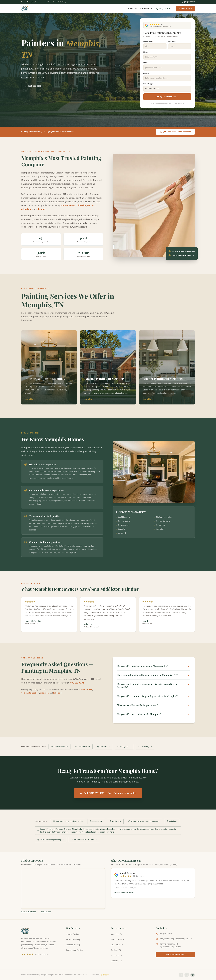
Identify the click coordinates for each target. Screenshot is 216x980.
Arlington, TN (124, 747)
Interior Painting (73, 934)
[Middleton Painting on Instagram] (187, 975)
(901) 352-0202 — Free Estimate (175, 132)
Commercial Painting (75, 950)
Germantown (68, 205)
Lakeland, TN (145, 747)
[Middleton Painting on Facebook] (181, 975)
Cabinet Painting (73, 945)
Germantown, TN (59, 747)
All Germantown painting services (144, 821)
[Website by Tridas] (101, 975)
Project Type (148, 84)
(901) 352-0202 (188, 2)
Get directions (46, 911)
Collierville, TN (83, 747)
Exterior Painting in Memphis (51, 840)
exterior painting (40, 69)
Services (132, 9)
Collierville (81, 205)
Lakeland (40, 209)
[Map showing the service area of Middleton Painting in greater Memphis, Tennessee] (63, 888)
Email (146, 63)
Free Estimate (185, 9)
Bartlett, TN (104, 747)
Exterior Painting (73, 940)
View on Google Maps (29, 911)
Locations (146, 9)
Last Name (173, 42)
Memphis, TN (116, 934)
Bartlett (91, 205)
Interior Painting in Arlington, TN (68, 821)
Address (146, 73)
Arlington (26, 209)
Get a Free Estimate (175, 955)
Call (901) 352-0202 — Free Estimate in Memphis (108, 793)
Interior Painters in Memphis (84, 840)
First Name (148, 42)
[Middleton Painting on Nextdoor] (192, 975)
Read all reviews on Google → (125, 892)
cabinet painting (63, 69)
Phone (146, 52)
